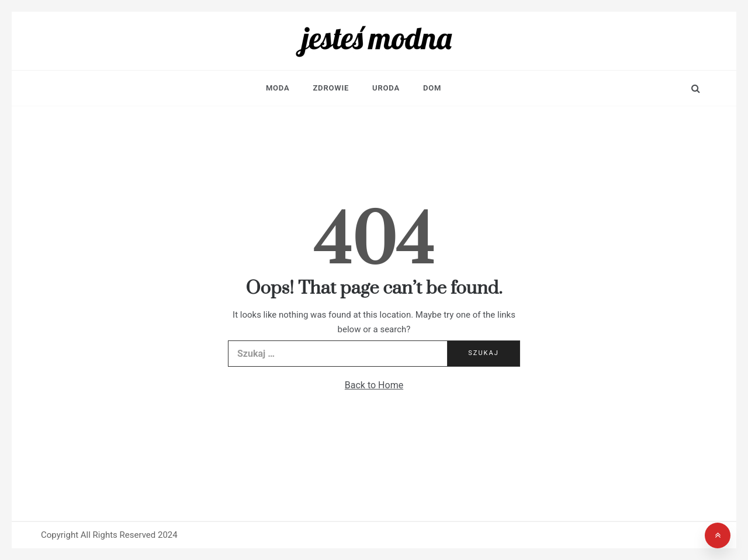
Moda (278, 88)
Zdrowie (331, 88)
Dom (432, 88)
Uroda (386, 88)
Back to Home (374, 385)
